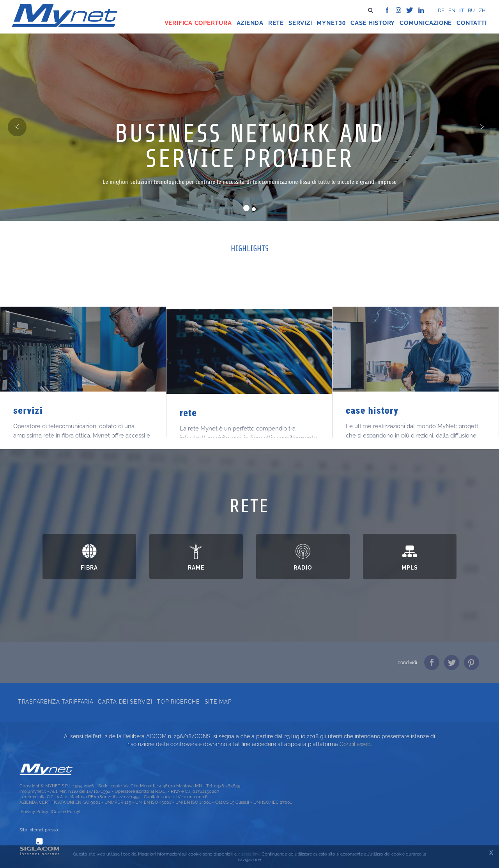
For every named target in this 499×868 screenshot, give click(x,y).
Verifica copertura (198, 23)
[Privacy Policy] (35, 812)
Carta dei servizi (125, 702)
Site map (218, 702)
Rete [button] (276, 23)
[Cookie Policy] (65, 812)
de (441, 10)
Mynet (327, 23)
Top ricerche (178, 702)
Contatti (472, 23)
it (462, 10)
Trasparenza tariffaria (56, 702)
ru (471, 10)
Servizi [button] (300, 23)
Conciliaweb (355, 744)
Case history (373, 23)
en (452, 10)
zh (482, 10)
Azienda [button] (250, 23)
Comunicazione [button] (426, 23)
